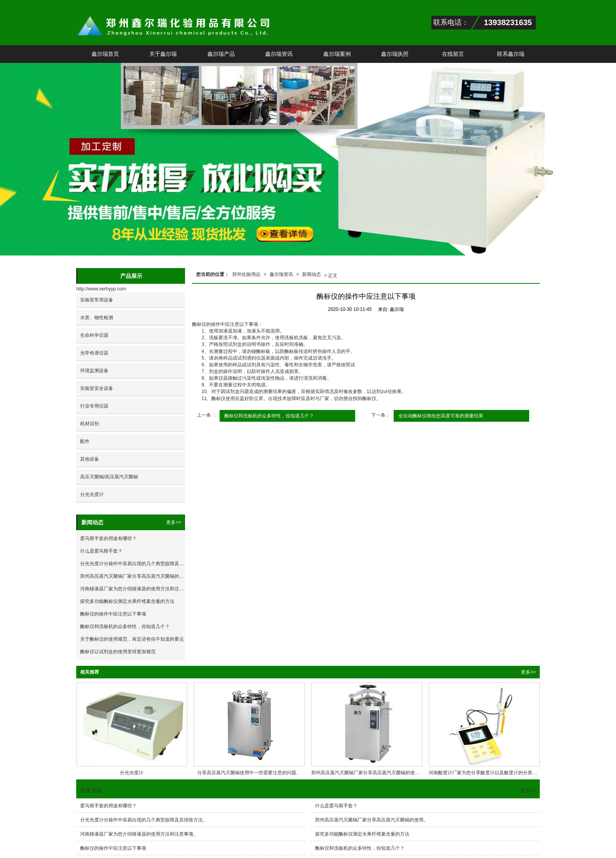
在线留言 (453, 54)
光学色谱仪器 (94, 353)
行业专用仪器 (94, 406)
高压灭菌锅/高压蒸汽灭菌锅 (109, 477)
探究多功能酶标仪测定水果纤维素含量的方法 (127, 601)
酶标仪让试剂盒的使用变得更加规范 (118, 652)
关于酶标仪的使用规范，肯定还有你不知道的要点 (132, 639)
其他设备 (90, 459)
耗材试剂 (90, 424)
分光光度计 (92, 494)
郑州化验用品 (246, 274)
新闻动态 (312, 274)
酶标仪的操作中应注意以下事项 (113, 614)
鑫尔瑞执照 (395, 54)
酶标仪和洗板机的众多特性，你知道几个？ (269, 416)
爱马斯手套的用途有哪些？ (108, 538)
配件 (85, 441)
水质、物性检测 (97, 318)
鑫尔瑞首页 (105, 54)
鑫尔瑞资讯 (279, 54)
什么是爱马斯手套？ (101, 551)
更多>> (174, 522)
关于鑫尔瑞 (163, 54)
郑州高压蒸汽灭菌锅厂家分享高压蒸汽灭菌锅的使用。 (133, 576)
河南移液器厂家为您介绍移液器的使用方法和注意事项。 (133, 589)
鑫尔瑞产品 (221, 54)
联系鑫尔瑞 (511, 54)
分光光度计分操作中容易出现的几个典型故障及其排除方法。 (133, 564)
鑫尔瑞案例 (337, 54)
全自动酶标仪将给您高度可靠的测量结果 (441, 416)
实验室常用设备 (97, 300)
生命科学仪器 (94, 335)
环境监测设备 (94, 371)
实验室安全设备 (97, 388)
